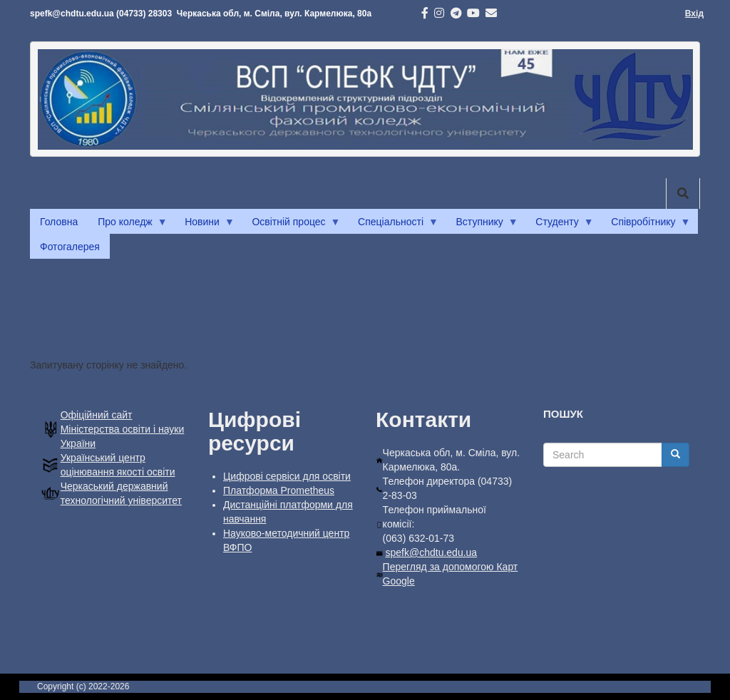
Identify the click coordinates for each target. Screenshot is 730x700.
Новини (205, 225)
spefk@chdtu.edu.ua (432, 552)
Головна (59, 222)
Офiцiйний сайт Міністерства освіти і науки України (123, 429)
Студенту (559, 225)
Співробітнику (646, 225)
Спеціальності (393, 225)
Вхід (694, 14)
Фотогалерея (70, 247)
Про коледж (127, 225)
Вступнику (482, 225)
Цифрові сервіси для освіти (287, 476)
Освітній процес (291, 225)
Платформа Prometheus (279, 490)
